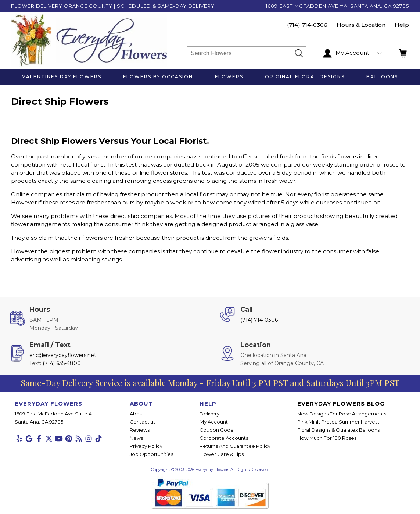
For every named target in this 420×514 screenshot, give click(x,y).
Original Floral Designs (305, 77)
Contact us (143, 422)
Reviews (140, 430)
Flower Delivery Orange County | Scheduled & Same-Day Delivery (113, 6)
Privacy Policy (146, 446)
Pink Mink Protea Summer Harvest (338, 422)
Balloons (382, 77)
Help (402, 25)
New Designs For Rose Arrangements (342, 414)
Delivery (209, 414)
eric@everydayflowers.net (63, 355)
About (137, 414)
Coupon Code (217, 430)
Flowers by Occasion (158, 77)
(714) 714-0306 (307, 25)
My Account (214, 422)
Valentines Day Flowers (62, 77)
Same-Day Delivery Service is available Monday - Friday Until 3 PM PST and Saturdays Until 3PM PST (210, 383)
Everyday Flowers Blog (341, 404)
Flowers (229, 77)
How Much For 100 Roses (327, 438)
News (136, 438)
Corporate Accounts (224, 438)
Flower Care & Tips (222, 454)
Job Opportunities (151, 454)
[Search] (240, 53)
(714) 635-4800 (62, 363)
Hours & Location (361, 25)
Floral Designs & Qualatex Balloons (338, 430)
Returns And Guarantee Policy (235, 446)
